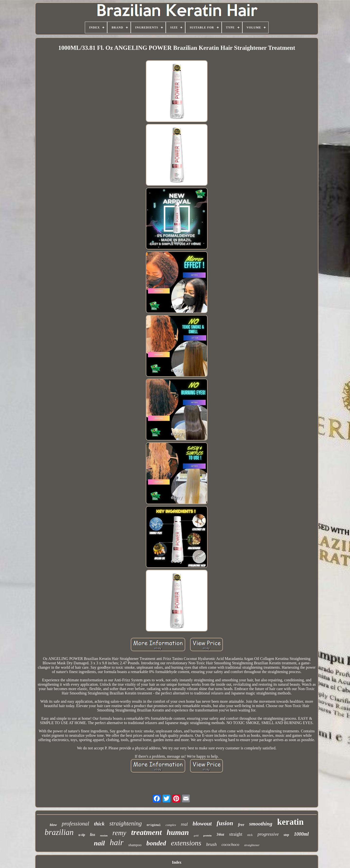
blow (53, 825)
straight (236, 834)
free (241, 825)
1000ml (301, 834)
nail (99, 843)
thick (99, 824)
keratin (290, 822)
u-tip (82, 835)
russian (104, 836)
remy (119, 833)
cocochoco (231, 845)
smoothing (261, 824)
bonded (156, 843)
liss (92, 835)
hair (117, 842)
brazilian (59, 832)
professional (75, 824)
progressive (268, 834)
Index (177, 862)
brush (211, 844)
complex (171, 825)
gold (196, 835)
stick (250, 835)
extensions (186, 843)
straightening (126, 823)
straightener (252, 845)
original (154, 825)
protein (208, 835)
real (184, 824)
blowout (202, 824)
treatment (146, 832)
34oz (220, 834)
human (178, 832)
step (286, 835)
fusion (225, 823)
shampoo (135, 845)
